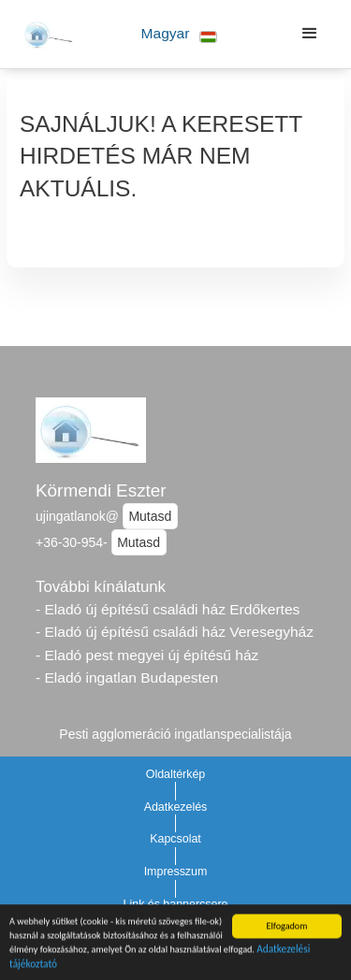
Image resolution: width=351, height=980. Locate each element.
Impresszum (176, 872)
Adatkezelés (176, 807)
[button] (179, 34)
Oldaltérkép (176, 774)
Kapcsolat (175, 839)
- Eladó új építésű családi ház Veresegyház (175, 632)
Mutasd (150, 516)
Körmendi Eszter (101, 490)
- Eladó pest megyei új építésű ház (147, 655)
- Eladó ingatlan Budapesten (127, 677)
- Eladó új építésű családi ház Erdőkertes (168, 609)
